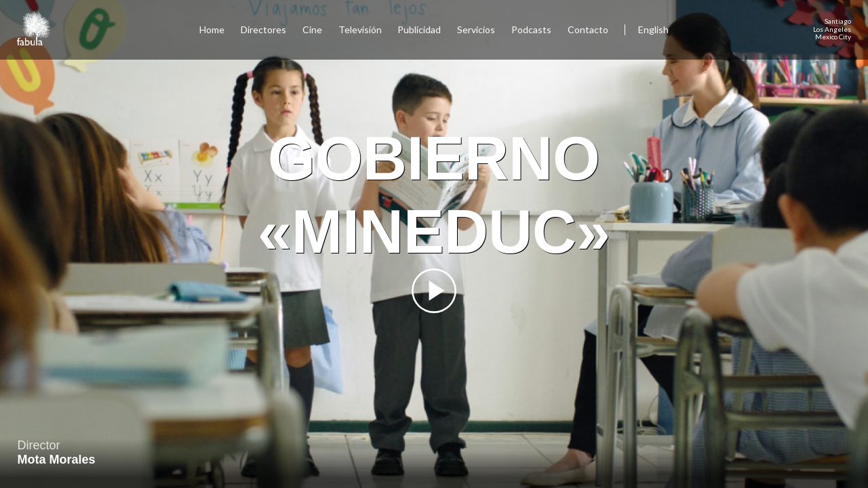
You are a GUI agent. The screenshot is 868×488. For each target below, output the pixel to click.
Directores (263, 29)
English (653, 29)
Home (212, 29)
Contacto (588, 29)
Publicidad (419, 29)
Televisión (360, 29)
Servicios (476, 29)
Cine (312, 29)
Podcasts (531, 29)
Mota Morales (57, 460)
